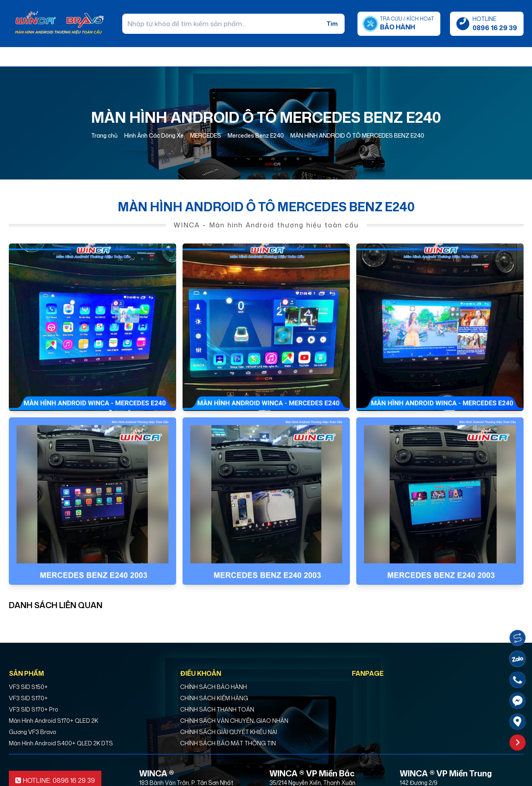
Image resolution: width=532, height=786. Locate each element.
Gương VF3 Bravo (33, 732)
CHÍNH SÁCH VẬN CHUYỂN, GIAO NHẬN (234, 721)
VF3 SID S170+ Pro (34, 709)
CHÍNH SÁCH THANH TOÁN (217, 709)
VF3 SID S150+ (28, 687)
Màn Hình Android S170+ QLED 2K (53, 721)
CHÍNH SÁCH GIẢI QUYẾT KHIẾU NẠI (229, 732)
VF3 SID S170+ (28, 698)
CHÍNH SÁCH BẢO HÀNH (214, 687)
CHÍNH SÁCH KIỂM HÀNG (214, 698)
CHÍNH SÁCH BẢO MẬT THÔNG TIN (228, 743)
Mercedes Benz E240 (256, 135)
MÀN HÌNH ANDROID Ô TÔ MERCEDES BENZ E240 (357, 135)
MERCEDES (206, 135)
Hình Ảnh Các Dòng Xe (154, 135)
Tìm (332, 24)
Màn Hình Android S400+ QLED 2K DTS (61, 743)
